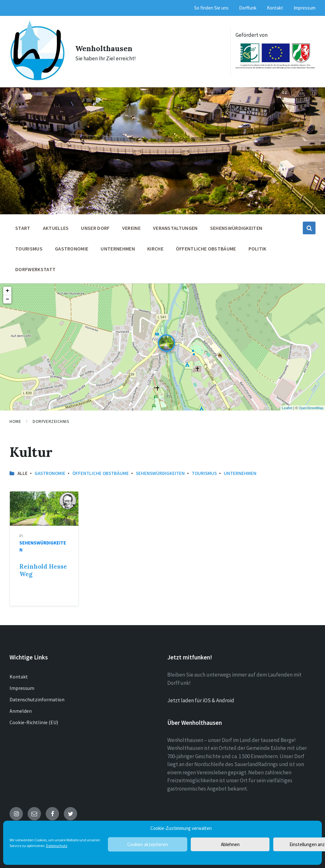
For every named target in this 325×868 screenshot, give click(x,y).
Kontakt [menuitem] (275, 8)
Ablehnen (230, 844)
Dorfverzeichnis (51, 418)
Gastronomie (50, 470)
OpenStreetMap (311, 404)
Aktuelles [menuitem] (56, 224)
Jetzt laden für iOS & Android (201, 697)
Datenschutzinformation (37, 696)
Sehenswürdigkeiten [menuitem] (236, 224)
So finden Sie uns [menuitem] (211, 8)
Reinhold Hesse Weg (43, 567)
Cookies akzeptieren (148, 844)
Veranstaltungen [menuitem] (175, 224)
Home (15, 418)
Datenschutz (57, 846)
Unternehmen (240, 470)
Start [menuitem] (23, 224)
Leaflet (287, 404)
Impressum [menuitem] (305, 8)
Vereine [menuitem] (131, 224)
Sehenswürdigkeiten (160, 470)
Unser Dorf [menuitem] (95, 224)
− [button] (7, 296)
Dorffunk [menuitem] (248, 8)
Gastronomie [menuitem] (72, 245)
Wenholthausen (108, 46)
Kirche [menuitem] (155, 245)
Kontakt (19, 673)
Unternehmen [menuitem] (118, 245)
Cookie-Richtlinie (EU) (34, 719)
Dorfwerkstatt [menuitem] (35, 266)
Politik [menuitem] (258, 245)
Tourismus (204, 470)
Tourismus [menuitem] (29, 245)
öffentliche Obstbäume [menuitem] (206, 245)
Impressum (22, 684)
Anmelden (21, 707)
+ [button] (7, 287)
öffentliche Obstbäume (101, 470)
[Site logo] (36, 76)
